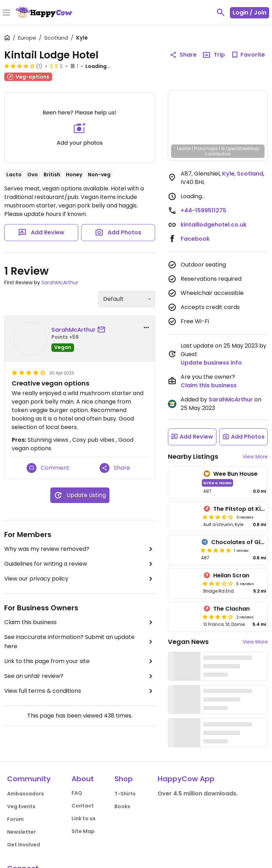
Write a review (217, 483)
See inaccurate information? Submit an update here (80, 642)
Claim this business (80, 622)
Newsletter (21, 832)
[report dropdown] (146, 327)
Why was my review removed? (80, 549)
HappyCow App (186, 779)
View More (255, 457)
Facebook (195, 239)
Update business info (211, 363)
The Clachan (231, 609)
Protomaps (206, 149)
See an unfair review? (80, 676)
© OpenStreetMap (240, 149)
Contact (83, 806)
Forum (15, 819)
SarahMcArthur (60, 282)
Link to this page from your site (80, 661)
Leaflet (184, 149)
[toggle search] (221, 12)
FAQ (77, 793)
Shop (124, 779)
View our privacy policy (80, 579)
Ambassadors (25, 794)
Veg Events (21, 806)
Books (122, 806)
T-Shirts (125, 794)
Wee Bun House (235, 474)
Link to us (84, 818)
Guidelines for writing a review (80, 564)
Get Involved (24, 845)
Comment (48, 468)
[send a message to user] (103, 330)
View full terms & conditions (80, 691)
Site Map (83, 831)
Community (29, 779)
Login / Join (250, 13)
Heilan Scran (231, 575)
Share (115, 468)
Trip (214, 55)
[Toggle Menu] (6, 13)
